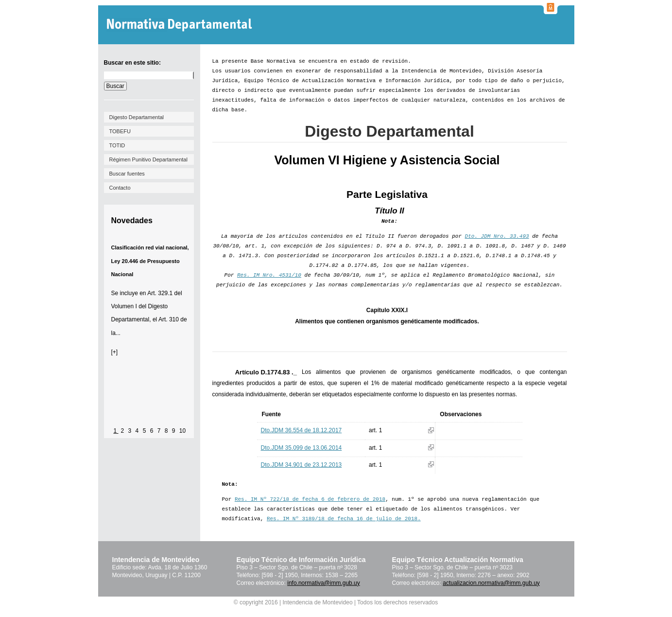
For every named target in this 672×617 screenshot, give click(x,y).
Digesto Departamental (137, 117)
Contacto (120, 188)
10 (182, 431)
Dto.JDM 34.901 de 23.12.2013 (302, 465)
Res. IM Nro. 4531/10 (269, 275)
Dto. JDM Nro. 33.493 (497, 236)
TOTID (117, 145)
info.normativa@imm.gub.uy (324, 583)
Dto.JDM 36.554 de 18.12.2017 (302, 430)
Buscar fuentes (127, 174)
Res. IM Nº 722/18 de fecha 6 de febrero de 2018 (310, 499)
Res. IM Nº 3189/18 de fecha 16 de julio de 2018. (344, 519)
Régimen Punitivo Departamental (148, 159)
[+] (115, 352)
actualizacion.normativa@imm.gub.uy (491, 583)
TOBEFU (120, 131)
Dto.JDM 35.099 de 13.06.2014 (302, 448)
